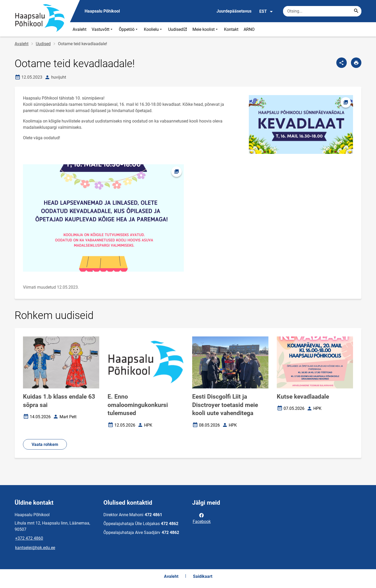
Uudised (179, 29)
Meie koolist (206, 29)
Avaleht (80, 29)
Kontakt (231, 29)
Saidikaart (203, 576)
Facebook (202, 518)
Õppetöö (129, 29)
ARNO (249, 29)
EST (266, 11)
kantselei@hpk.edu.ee (35, 548)
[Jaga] (342, 63)
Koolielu (153, 29)
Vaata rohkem (45, 444)
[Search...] (356, 11)
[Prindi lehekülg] (356, 63)
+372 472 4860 (29, 538)
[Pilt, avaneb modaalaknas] (103, 218)
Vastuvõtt (103, 29)
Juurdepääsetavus (234, 11)
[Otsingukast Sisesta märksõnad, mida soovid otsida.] (322, 11)
